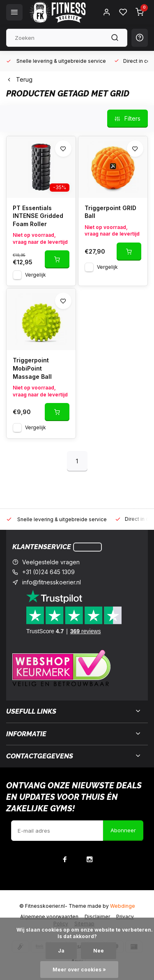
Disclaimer (97, 917)
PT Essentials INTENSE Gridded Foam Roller (38, 216)
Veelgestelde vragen (51, 562)
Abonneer (123, 830)
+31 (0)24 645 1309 (48, 572)
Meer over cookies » (79, 970)
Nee (99, 951)
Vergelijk (36, 275)
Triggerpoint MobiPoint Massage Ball (32, 368)
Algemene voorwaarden (49, 917)
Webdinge (123, 906)
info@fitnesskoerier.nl (52, 582)
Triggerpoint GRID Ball (110, 212)
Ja (61, 951)
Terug (19, 79)
